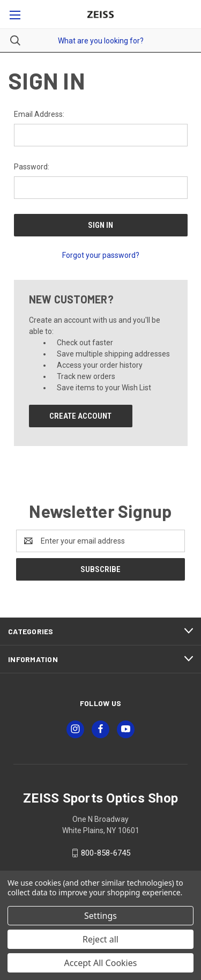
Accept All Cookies (101, 963)
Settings (100, 916)
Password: (32, 167)
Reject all (100, 939)
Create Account (80, 416)
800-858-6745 (106, 853)
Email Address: (39, 114)
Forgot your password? (101, 255)
